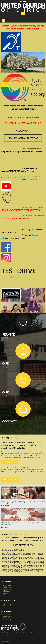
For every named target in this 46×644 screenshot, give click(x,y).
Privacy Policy (5, 641)
